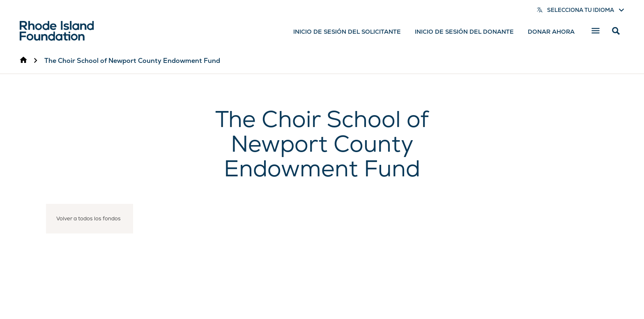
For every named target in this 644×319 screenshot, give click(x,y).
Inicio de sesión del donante (464, 32)
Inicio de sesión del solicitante (347, 32)
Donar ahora (551, 32)
